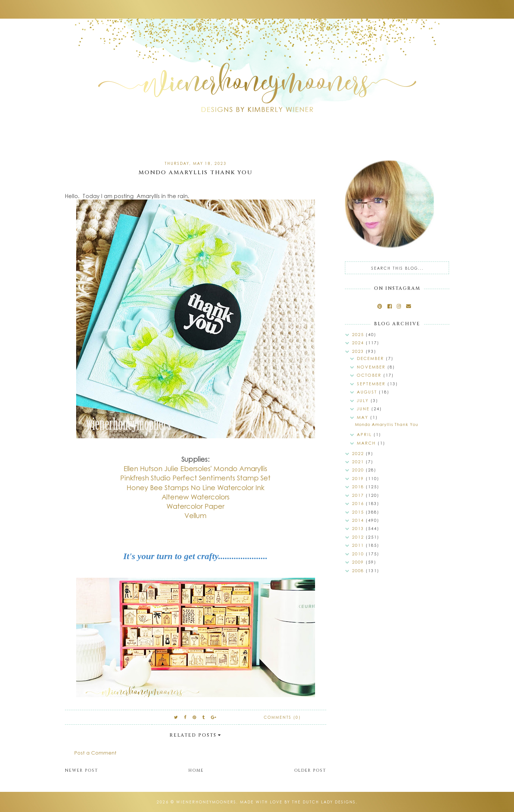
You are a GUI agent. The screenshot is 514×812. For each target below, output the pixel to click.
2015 (359, 512)
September (372, 384)
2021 (359, 462)
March (367, 443)
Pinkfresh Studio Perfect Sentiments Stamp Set (195, 478)
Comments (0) (282, 717)
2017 (359, 495)
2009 (359, 562)
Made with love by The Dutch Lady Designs (298, 802)
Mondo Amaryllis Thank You (387, 424)
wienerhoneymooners (206, 802)
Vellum (195, 515)
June (364, 409)
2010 (359, 554)
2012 (359, 537)
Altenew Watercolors (196, 497)
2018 (359, 487)
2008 (359, 570)
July (364, 400)
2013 (359, 528)
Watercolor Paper (195, 506)
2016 (359, 503)
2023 (359, 351)
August (368, 392)
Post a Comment (95, 753)
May (364, 417)
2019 (359, 478)
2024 (359, 343)
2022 (359, 453)
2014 (359, 520)
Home (196, 770)
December (371, 358)
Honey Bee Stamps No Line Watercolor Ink (195, 487)
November (372, 367)
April (365, 434)
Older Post (310, 770)
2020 (359, 470)
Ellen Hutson (143, 468)
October (370, 375)
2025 (359, 334)
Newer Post (82, 770)
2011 (359, 545)
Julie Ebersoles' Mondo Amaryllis (216, 468)
